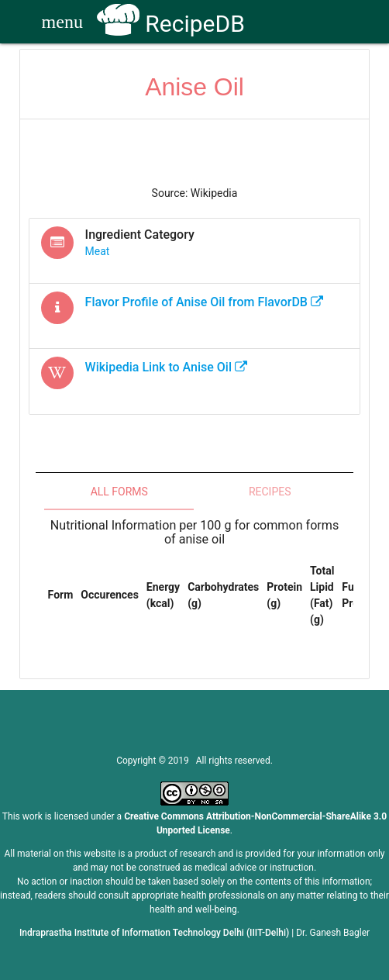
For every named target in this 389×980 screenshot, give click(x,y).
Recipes (270, 492)
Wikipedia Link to (166, 367)
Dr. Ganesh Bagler (333, 933)
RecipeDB (171, 24)
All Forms (119, 492)
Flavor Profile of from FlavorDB (204, 302)
